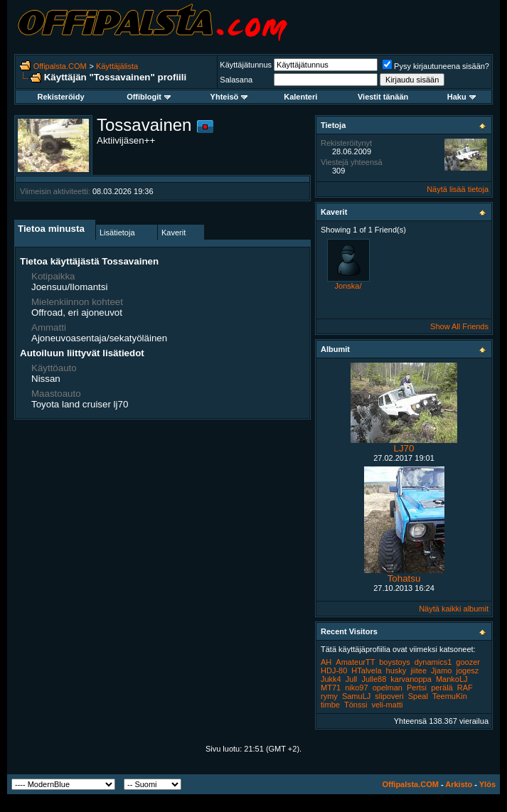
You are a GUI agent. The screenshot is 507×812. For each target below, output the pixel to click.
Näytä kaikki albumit (454, 609)
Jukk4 (331, 679)
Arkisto (459, 784)
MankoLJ (452, 679)
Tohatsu (404, 578)
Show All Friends (459, 326)
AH (326, 662)
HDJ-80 (334, 671)
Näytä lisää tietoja (458, 189)
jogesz (468, 671)
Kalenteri (300, 97)
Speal (418, 696)
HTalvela (366, 671)
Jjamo (441, 671)
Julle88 (374, 679)
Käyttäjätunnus (246, 65)
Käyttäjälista (117, 66)
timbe (330, 705)
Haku (461, 97)
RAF (465, 688)
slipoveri (389, 696)
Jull (352, 679)
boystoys (394, 662)
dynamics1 (433, 662)
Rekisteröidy (60, 97)
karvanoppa (411, 679)
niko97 (356, 688)
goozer (468, 662)
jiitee (418, 671)
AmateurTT (355, 662)
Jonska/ (348, 286)
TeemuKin (450, 696)
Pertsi (417, 688)
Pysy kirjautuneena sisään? (436, 66)
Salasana (236, 80)
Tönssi (356, 705)
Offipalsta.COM (60, 66)
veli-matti (387, 705)
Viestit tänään (383, 97)
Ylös (487, 784)
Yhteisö (229, 97)
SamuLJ (356, 696)
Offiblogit (149, 97)
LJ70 (404, 448)
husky (396, 671)
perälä (442, 688)
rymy (329, 696)
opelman (388, 688)
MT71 (331, 688)
